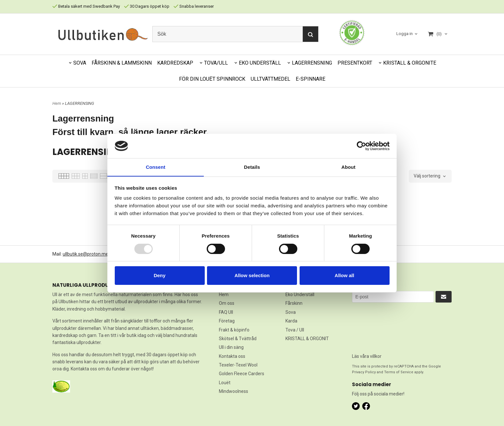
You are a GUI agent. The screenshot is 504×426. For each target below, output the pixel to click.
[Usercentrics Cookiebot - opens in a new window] (361, 146)
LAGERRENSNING (312, 63)
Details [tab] (252, 167)
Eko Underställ (300, 295)
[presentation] (378, 326)
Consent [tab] (156, 167)
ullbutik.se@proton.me (85, 254)
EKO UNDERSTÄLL (260, 63)
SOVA (80, 63)
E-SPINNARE (310, 79)
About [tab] (348, 167)
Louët (225, 383)
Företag (227, 321)
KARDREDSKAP (175, 63)
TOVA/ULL (216, 63)
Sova (291, 312)
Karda (291, 321)
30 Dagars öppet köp (147, 6)
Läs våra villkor (367, 356)
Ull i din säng (231, 347)
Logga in (405, 34)
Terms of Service (399, 372)
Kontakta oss (232, 356)
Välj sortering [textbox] (427, 176)
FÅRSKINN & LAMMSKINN (122, 63)
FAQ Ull (226, 312)
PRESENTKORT (355, 63)
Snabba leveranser (194, 6)
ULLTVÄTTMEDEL (270, 79)
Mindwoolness (234, 391)
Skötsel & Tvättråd (238, 339)
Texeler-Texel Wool (238, 365)
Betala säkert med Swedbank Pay (86, 6)
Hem (57, 103)
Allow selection (252, 276)
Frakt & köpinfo (234, 330)
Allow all (344, 276)
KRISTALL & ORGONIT (307, 339)
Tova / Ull (295, 330)
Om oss (227, 303)
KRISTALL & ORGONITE (410, 63)
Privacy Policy (364, 372)
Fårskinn (294, 303)
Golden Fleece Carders (242, 374)
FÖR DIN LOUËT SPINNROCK (212, 79)
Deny (160, 276)
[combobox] (430, 176)
